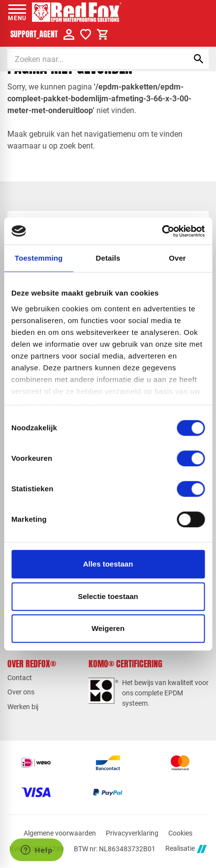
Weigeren (108, 628)
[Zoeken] (89, 59)
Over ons (21, 692)
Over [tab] (177, 258)
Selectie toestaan (108, 596)
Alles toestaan (108, 564)
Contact (20, 678)
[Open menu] (17, 12)
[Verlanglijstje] (86, 34)
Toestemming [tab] (39, 258)
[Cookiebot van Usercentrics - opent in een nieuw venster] (162, 231)
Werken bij (23, 707)
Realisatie (186, 849)
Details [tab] (108, 258)
